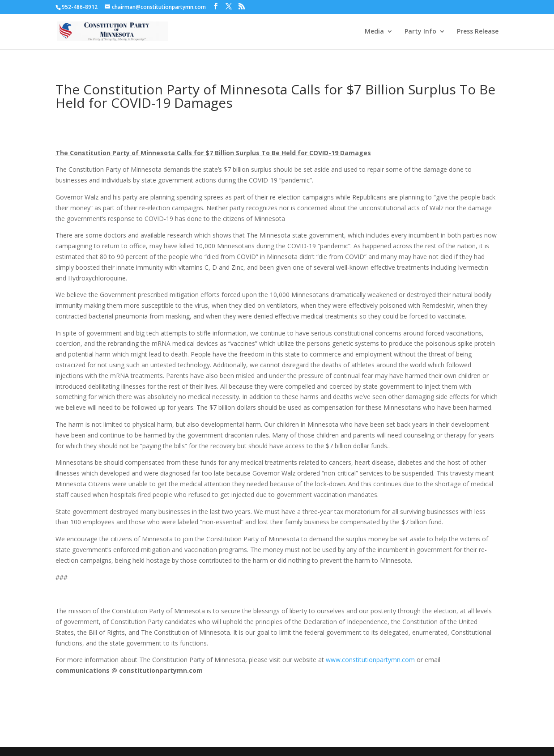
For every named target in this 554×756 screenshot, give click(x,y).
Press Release (478, 32)
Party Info (420, 32)
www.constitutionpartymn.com (370, 660)
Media (374, 32)
